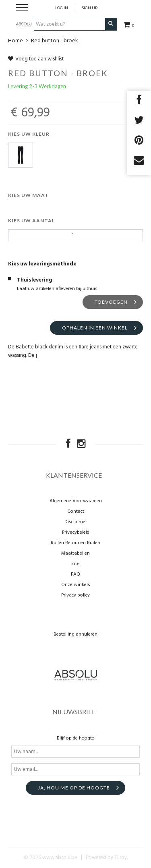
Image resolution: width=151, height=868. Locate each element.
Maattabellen (75, 553)
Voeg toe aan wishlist (36, 59)
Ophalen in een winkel (95, 328)
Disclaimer (76, 522)
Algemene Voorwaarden (76, 501)
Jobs (76, 564)
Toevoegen (111, 302)
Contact (76, 512)
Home (16, 41)
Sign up (90, 8)
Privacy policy (75, 595)
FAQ (75, 574)
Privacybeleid (76, 532)
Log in (62, 8)
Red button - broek (55, 41)
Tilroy (121, 858)
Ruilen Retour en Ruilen (75, 543)
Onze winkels (76, 585)
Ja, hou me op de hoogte (74, 788)
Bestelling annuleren (75, 634)
